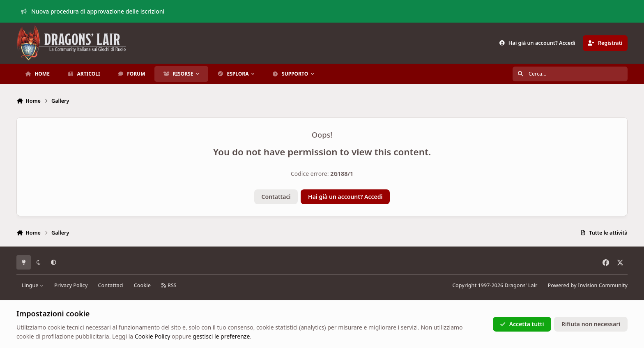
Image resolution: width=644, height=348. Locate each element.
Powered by (588, 285)
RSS (169, 285)
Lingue (33, 285)
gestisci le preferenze (221, 336)
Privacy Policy (71, 285)
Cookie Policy (152, 336)
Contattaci (276, 197)
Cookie (142, 285)
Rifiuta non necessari (591, 324)
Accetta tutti (522, 324)
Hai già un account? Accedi (345, 197)
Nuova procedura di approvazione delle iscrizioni (93, 11)
